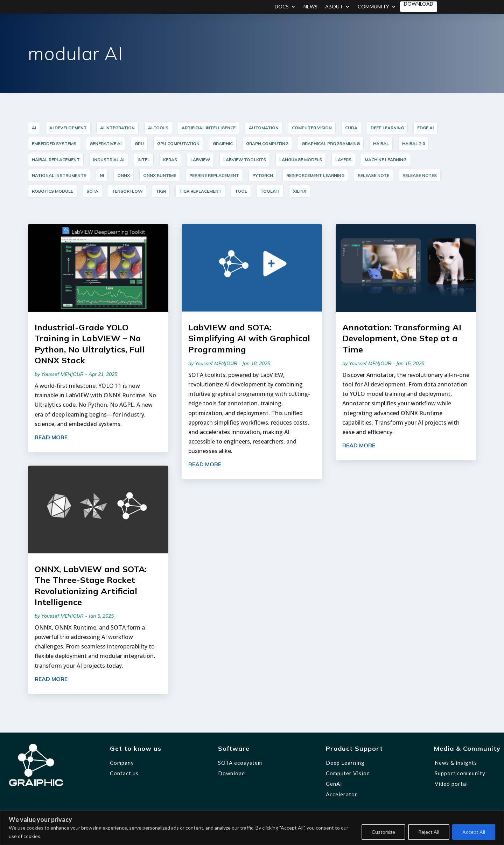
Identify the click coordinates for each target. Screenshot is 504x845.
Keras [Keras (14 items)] (170, 160)
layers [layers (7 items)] (343, 160)
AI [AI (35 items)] (34, 128)
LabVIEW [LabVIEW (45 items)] (200, 160)
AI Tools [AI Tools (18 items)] (158, 128)
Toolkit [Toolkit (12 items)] (270, 191)
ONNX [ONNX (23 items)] (124, 175)
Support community (460, 773)
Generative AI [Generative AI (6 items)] (106, 143)
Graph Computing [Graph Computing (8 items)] (267, 143)
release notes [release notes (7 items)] (420, 175)
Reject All (429, 832)
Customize (383, 832)
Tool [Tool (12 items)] (241, 191)
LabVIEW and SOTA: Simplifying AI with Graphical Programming (249, 338)
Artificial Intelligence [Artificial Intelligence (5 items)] (209, 128)
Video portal (451, 784)
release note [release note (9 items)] (373, 175)
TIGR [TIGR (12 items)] (161, 191)
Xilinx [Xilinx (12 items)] (300, 191)
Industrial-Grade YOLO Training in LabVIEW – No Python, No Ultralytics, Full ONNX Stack (90, 344)
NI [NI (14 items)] (102, 175)
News (310, 7)
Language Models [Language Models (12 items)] (301, 160)
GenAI (334, 784)
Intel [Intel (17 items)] (144, 160)
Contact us (124, 773)
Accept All (474, 832)
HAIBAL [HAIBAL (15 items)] (381, 143)
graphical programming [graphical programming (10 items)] (331, 143)
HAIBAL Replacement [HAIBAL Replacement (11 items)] (56, 160)
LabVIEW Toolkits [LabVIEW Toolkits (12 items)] (245, 160)
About (334, 7)
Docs (282, 7)
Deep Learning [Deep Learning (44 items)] (387, 128)
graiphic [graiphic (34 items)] (223, 143)
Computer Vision (348, 773)
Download (419, 4)
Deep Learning (345, 763)
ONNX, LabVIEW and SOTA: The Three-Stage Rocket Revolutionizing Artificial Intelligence (91, 585)
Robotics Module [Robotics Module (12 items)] (52, 191)
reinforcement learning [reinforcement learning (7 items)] (315, 175)
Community (373, 7)
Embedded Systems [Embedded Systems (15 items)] (54, 143)
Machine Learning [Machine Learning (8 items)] (386, 160)
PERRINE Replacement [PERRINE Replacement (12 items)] (214, 175)
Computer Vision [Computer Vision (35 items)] (312, 128)
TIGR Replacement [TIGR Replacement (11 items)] (200, 191)
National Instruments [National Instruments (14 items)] (59, 175)
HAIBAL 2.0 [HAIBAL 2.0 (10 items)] (414, 143)
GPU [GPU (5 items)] (139, 143)
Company (122, 763)
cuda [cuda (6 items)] (351, 128)
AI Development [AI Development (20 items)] (68, 128)
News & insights (456, 763)
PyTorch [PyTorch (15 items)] (263, 175)
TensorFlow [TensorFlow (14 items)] (127, 191)
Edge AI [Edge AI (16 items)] (425, 128)
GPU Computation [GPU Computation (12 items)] (178, 143)
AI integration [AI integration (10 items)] (117, 128)
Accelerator (342, 794)
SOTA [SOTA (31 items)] (92, 191)
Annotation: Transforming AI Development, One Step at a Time (402, 338)
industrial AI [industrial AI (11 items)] (109, 160)
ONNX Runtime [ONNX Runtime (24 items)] (160, 175)
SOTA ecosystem (240, 763)
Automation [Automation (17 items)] (264, 128)
